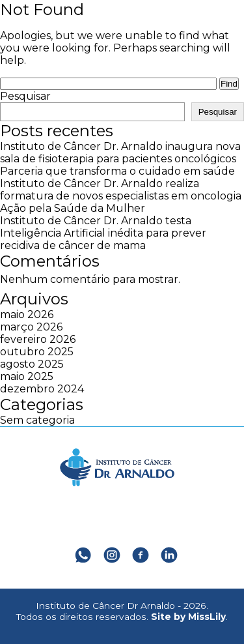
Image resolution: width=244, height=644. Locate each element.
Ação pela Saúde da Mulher (73, 208)
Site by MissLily (188, 617)
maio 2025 (27, 376)
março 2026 (31, 327)
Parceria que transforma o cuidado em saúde (117, 171)
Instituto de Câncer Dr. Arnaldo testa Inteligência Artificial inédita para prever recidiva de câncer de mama (103, 233)
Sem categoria (37, 420)
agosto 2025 (32, 364)
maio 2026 (27, 315)
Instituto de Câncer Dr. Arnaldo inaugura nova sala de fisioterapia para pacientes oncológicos (120, 153)
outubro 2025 (37, 352)
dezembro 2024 (42, 389)
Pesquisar (25, 96)
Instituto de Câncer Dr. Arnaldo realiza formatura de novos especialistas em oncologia (121, 190)
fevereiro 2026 (38, 339)
